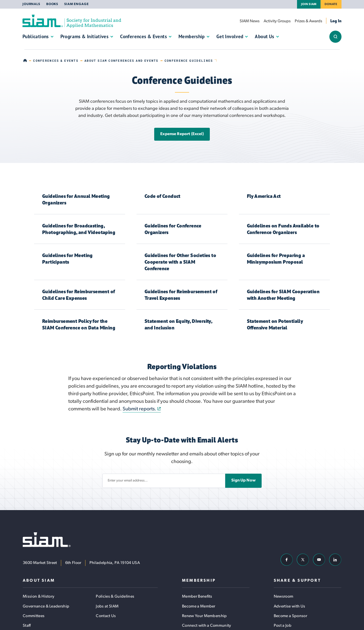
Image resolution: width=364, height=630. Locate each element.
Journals (31, 4)
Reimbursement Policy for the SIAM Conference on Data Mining (79, 324)
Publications (36, 37)
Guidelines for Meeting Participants (67, 258)
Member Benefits (197, 597)
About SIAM (39, 581)
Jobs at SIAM (107, 606)
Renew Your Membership (204, 616)
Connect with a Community (207, 626)
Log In (336, 21)
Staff (27, 626)
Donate (331, 4)
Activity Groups (277, 21)
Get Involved (230, 37)
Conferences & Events (143, 37)
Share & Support (297, 581)
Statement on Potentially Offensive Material (275, 324)
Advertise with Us (289, 606)
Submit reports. (139, 409)
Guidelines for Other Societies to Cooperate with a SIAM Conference (180, 262)
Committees (34, 616)
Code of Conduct (163, 196)
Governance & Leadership (46, 606)
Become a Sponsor (290, 616)
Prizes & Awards (309, 21)
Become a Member (199, 606)
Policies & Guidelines (115, 597)
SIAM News (250, 21)
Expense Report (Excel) (182, 134)
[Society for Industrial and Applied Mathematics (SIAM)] (72, 21)
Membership (192, 37)
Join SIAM (309, 4)
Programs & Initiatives (85, 37)
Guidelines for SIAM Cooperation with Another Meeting (283, 295)
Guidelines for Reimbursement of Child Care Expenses (78, 295)
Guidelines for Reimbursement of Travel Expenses (181, 295)
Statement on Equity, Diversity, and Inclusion (178, 324)
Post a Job (283, 626)
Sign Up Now (243, 480)
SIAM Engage (76, 4)
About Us (264, 37)
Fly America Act (264, 196)
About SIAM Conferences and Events (121, 61)
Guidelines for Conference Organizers (173, 229)
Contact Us (106, 616)
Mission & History (39, 597)
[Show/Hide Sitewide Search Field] (335, 37)
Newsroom (284, 597)
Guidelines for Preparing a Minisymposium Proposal (276, 258)
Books (52, 4)
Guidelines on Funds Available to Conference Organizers (283, 229)
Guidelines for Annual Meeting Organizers (76, 199)
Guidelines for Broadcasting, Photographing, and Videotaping (79, 229)
